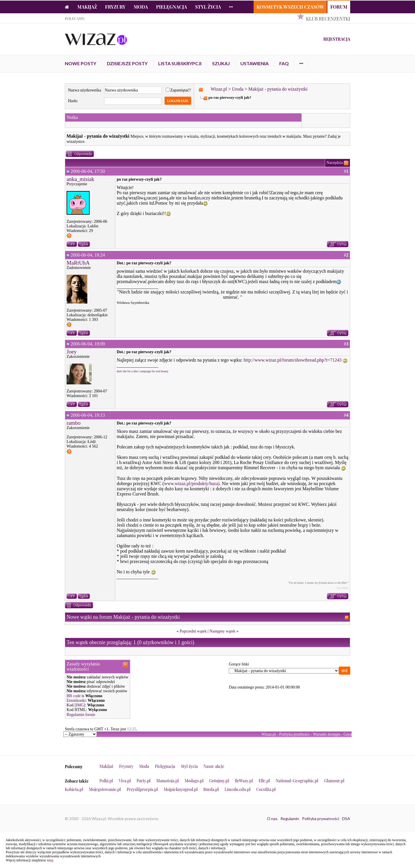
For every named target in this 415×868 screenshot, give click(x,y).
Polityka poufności (294, 734)
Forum (339, 7)
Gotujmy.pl (219, 781)
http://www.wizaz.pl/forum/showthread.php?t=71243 (293, 360)
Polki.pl (106, 781)
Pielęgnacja (171, 7)
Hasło (73, 101)
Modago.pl (194, 781)
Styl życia (208, 7)
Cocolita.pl (266, 789)
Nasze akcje (214, 766)
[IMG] (80, 705)
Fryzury (115, 7)
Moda (141, 7)
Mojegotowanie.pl (105, 789)
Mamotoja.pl (167, 781)
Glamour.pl (334, 781)
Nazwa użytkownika (85, 90)
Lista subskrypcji (180, 63)
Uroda (238, 89)
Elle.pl (264, 781)
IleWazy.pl (244, 781)
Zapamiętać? (178, 90)
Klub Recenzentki (328, 19)
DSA (346, 819)
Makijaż (87, 7)
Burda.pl (211, 789)
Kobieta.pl (74, 789)
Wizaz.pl (219, 89)
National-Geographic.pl (297, 781)
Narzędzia (335, 163)
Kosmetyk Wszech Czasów (290, 7)
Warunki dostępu (326, 734)
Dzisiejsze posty (127, 63)
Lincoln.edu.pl (237, 789)
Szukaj (221, 63)
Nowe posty (81, 63)
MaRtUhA (78, 263)
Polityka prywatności (321, 819)
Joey (72, 352)
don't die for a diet (127, 371)
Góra (348, 734)
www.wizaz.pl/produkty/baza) (192, 483)
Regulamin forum (81, 715)
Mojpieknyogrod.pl (181, 789)
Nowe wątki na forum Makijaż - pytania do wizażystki (123, 617)
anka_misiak (80, 179)
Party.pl (144, 781)
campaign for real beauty (154, 371)
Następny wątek (222, 631)
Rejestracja (337, 39)
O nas (272, 819)
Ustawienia (254, 63)
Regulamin (290, 819)
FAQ (284, 63)
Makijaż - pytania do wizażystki (278, 89)
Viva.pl (125, 781)
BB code (74, 696)
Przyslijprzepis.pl (142, 789)
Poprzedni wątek (193, 631)
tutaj (50, 860)
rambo (74, 423)
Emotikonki (76, 700)
